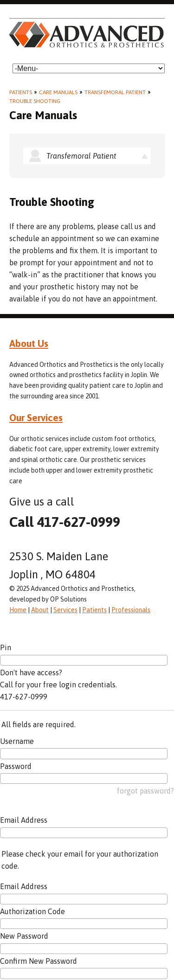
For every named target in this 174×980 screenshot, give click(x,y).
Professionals (131, 610)
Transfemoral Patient (115, 92)
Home (18, 610)
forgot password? (145, 791)
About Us (29, 343)
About (40, 610)
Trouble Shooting (35, 101)
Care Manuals (58, 92)
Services (65, 610)
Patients (21, 92)
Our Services (36, 417)
